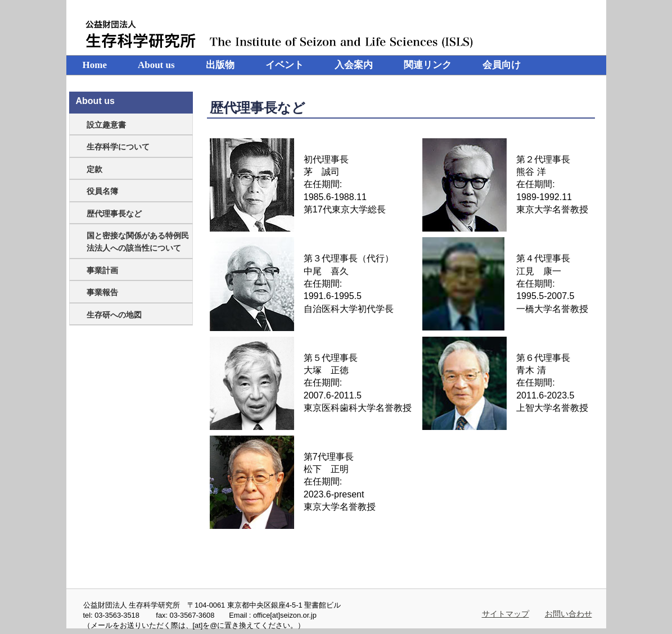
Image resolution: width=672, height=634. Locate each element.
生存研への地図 (114, 315)
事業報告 (102, 292)
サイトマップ (506, 614)
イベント (285, 65)
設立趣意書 (106, 125)
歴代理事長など (114, 214)
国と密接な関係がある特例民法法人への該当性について (138, 242)
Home (95, 65)
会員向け (502, 65)
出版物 (220, 65)
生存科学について (118, 147)
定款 (94, 169)
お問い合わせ (569, 614)
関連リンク (428, 65)
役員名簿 (102, 191)
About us (156, 65)
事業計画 (102, 270)
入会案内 (354, 65)
